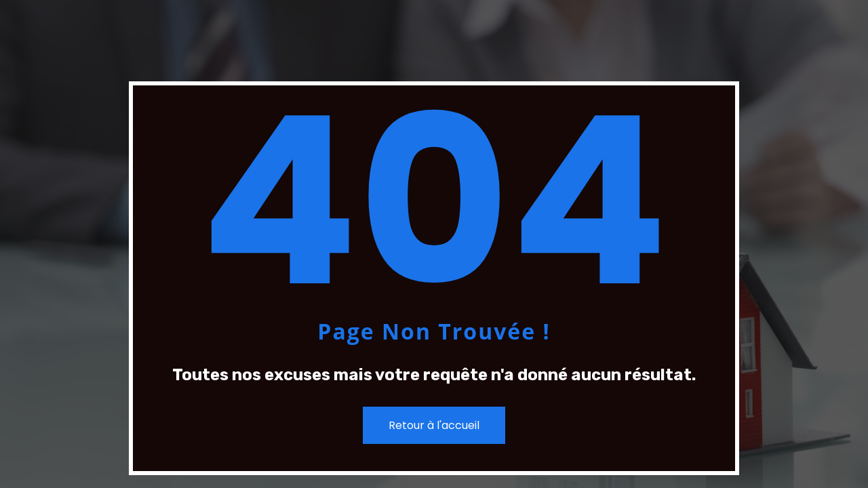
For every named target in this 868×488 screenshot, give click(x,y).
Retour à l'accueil (434, 425)
